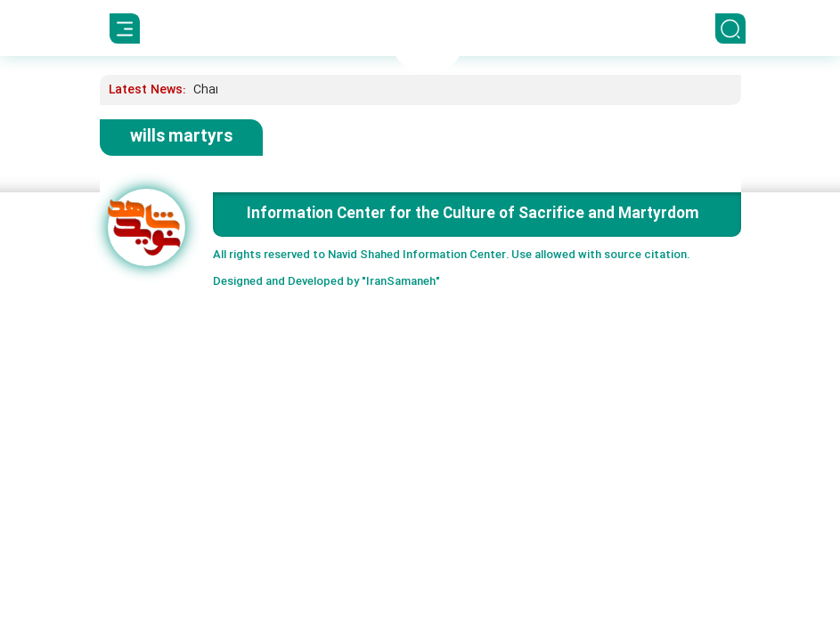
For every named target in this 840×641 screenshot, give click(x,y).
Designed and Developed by (326, 282)
